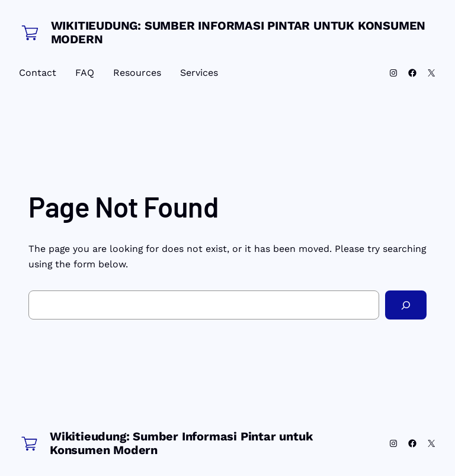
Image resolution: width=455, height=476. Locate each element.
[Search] (406, 305)
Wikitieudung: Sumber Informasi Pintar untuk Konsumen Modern (238, 32)
